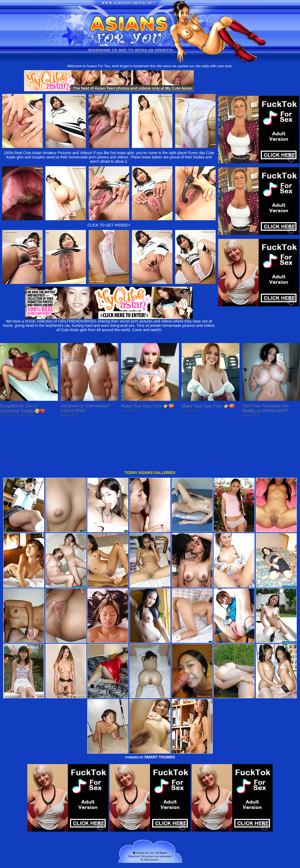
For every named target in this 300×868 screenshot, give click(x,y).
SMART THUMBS (160, 712)
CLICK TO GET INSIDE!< (109, 225)
